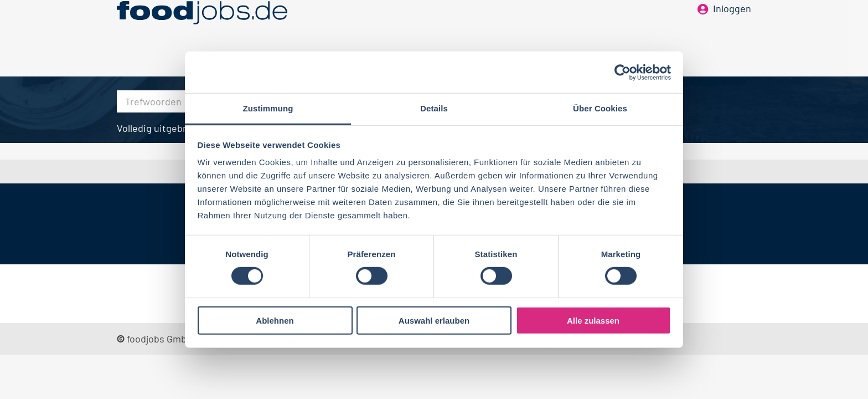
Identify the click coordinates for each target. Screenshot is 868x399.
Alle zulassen (593, 321)
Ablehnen (275, 321)
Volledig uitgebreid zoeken (175, 128)
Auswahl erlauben (434, 321)
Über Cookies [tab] (600, 108)
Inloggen (732, 27)
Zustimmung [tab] (268, 108)
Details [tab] (434, 108)
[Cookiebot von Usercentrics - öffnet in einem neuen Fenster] (622, 72)
